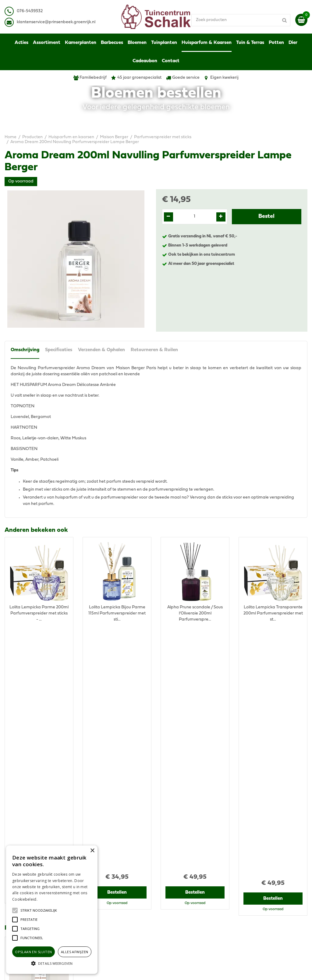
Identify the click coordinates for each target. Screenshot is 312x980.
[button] (39, 910)
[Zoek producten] (246, 20)
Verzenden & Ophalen (102, 350)
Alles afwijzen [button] (75, 952)
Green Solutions (180, 969)
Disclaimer (249, 876)
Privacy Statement (257, 870)
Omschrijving (25, 350)
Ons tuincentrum (255, 910)
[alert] (52, 910)
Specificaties (59, 350)
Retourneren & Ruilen (155, 350)
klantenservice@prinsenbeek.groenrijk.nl (127, 885)
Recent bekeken (28, 677)
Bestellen (39, 647)
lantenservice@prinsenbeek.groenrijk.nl (57, 22)
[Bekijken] (301, 20)
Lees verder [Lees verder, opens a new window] (49, 899)
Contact (246, 904)
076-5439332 (100, 879)
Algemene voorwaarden (262, 864)
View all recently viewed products (37, 825)
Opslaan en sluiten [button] (33, 952)
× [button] (92, 851)
